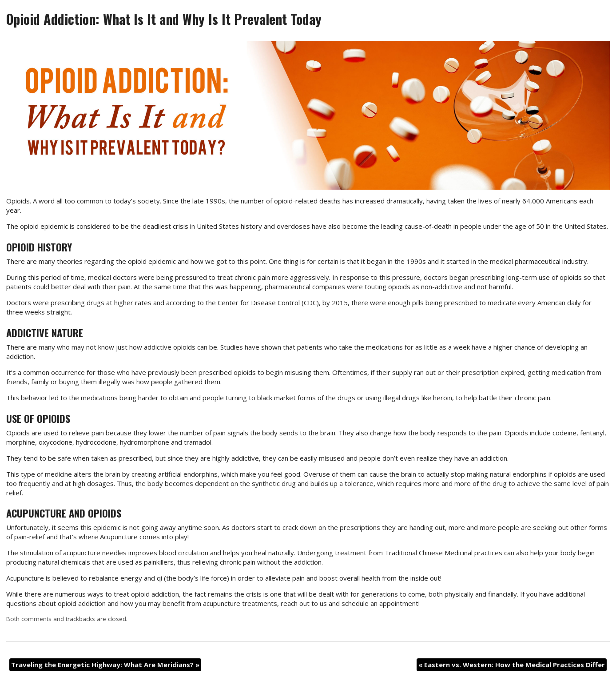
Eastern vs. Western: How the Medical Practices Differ (512, 665)
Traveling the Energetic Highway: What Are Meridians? (105, 665)
